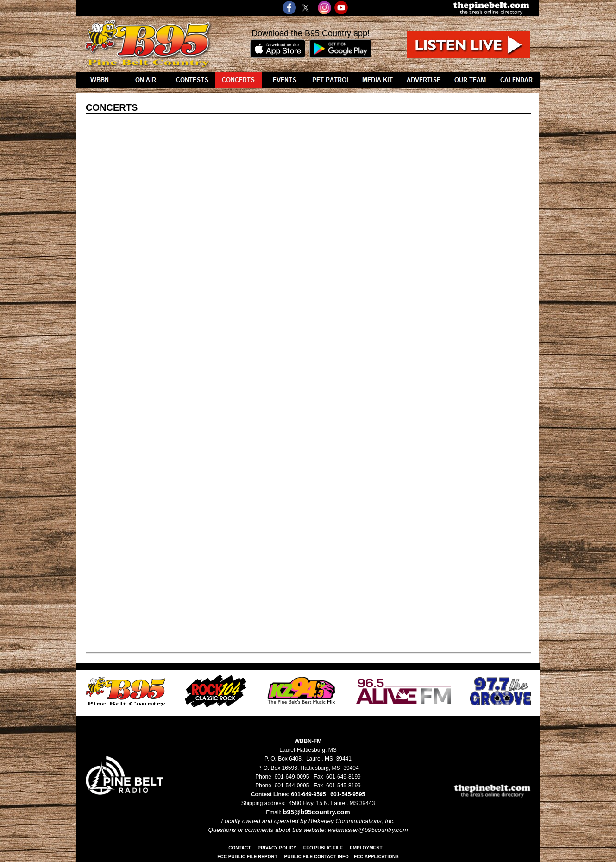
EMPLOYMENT (366, 848)
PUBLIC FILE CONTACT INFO (317, 857)
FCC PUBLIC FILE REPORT (247, 857)
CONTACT (239, 848)
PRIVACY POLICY (277, 848)
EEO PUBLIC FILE (323, 848)
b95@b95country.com (317, 812)
